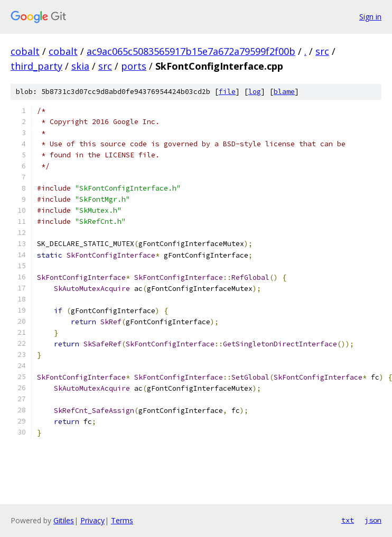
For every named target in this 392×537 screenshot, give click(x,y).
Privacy (92, 520)
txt (348, 520)
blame (284, 92)
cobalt (25, 51)
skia (80, 66)
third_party (36, 66)
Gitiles (64, 520)
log (255, 92)
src (322, 51)
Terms (122, 520)
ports (134, 66)
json (373, 520)
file (227, 92)
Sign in (370, 17)
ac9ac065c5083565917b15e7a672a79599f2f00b (191, 51)
